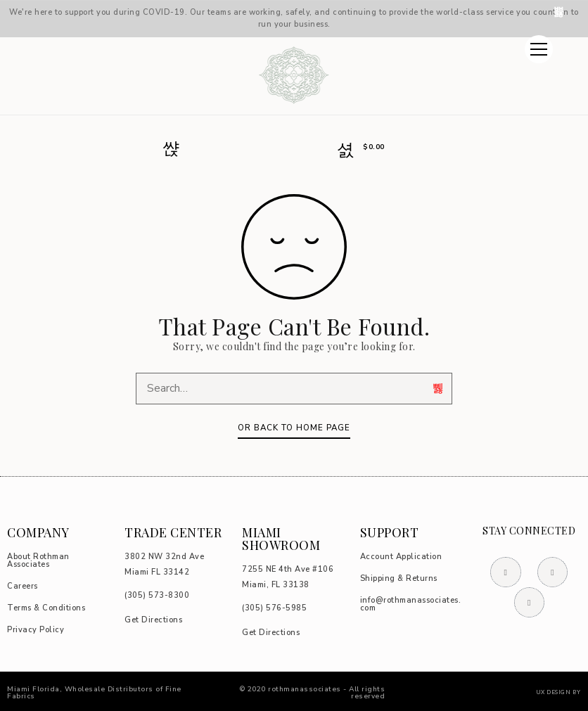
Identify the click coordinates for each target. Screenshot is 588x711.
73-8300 (157, 595)
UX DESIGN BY (558, 692)
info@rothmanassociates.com (411, 604)
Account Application (401, 557)
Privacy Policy (36, 630)
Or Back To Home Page (294, 428)
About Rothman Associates (38, 561)
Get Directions (153, 620)
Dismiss (560, 12)
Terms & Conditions (46, 608)
